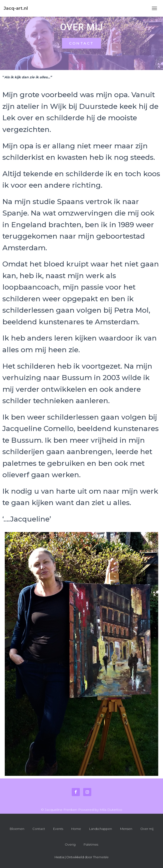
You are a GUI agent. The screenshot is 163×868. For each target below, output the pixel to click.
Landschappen (101, 829)
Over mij (147, 829)
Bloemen (17, 829)
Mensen (126, 829)
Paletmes (91, 844)
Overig (70, 844)
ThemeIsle (101, 857)
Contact (39, 829)
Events (58, 829)
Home (76, 829)
